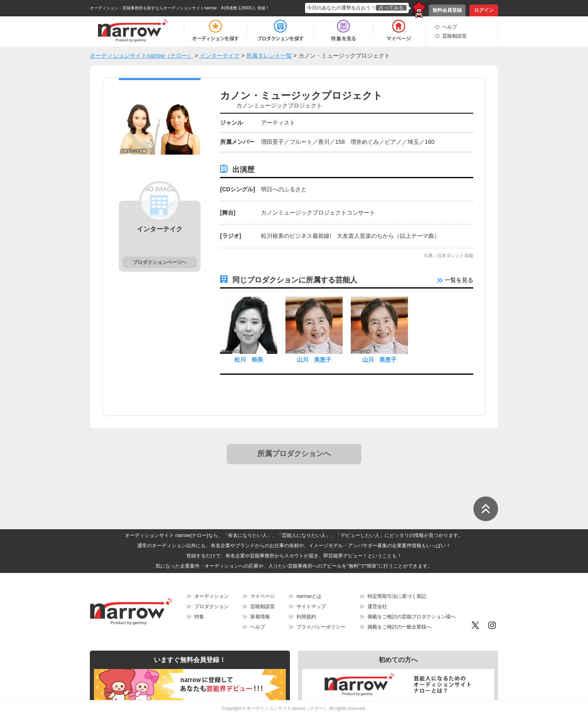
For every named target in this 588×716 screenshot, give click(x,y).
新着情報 (260, 617)
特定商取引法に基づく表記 (397, 596)
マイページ (263, 596)
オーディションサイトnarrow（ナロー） (287, 708)
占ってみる (391, 8)
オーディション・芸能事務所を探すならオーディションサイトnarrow (153, 8)
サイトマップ (311, 606)
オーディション (212, 596)
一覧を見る (455, 280)
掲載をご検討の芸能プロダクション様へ (412, 617)
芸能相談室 (454, 36)
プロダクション (212, 606)
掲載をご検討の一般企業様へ (399, 627)
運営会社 (377, 606)
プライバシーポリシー (321, 627)
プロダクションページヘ (160, 262)
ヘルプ (450, 27)
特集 (199, 617)
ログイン (484, 10)
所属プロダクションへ (294, 454)
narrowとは (309, 596)
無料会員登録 (447, 10)
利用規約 (306, 617)
